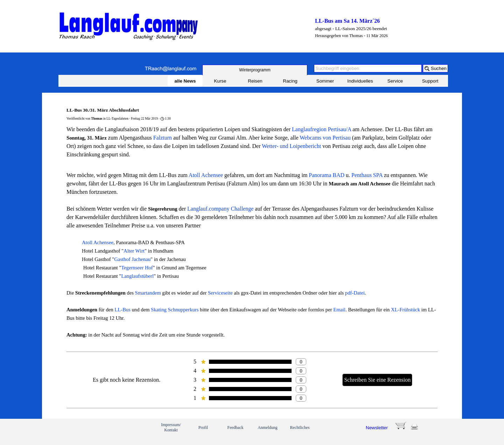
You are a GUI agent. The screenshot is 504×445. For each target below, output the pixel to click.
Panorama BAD (327, 175)
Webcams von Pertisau (325, 138)
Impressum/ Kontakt (171, 427)
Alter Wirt (134, 251)
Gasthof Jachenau (132, 259)
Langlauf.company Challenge (220, 209)
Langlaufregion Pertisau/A (321, 129)
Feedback (236, 428)
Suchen (439, 68)
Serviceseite (220, 293)
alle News (185, 81)
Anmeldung (268, 428)
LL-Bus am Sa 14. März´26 (347, 21)
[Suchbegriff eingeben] (368, 68)
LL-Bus (122, 310)
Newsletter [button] (377, 428)
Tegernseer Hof (137, 268)
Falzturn (163, 138)
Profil (203, 428)
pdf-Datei (355, 293)
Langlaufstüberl (137, 276)
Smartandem (148, 293)
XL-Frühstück (405, 310)
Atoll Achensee (206, 175)
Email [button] (339, 310)
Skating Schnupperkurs (175, 310)
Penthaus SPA (367, 175)
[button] (170, 69)
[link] (83, 432)
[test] (255, 70)
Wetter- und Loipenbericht (291, 146)
